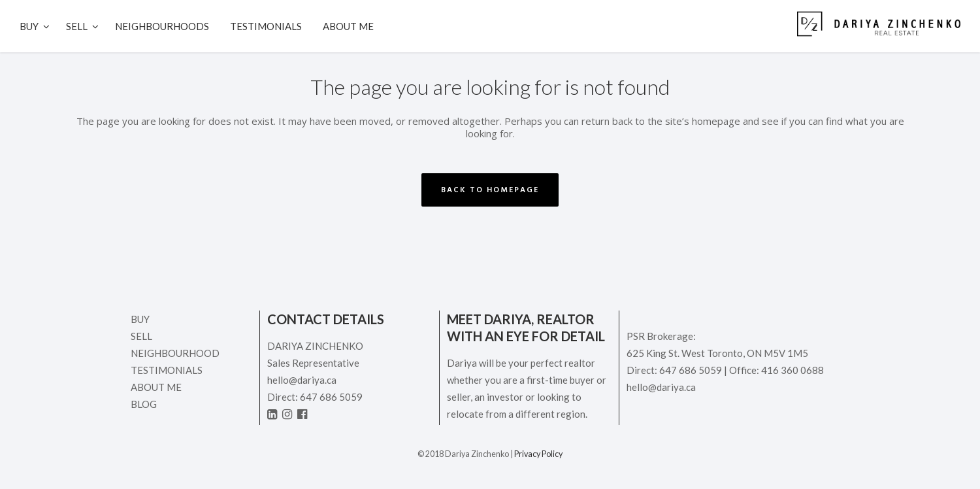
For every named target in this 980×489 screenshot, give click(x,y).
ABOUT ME (156, 387)
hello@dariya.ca (302, 380)
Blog (144, 404)
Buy (140, 319)
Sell (141, 336)
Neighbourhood (175, 353)
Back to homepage (490, 190)
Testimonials (167, 370)
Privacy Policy (538, 454)
